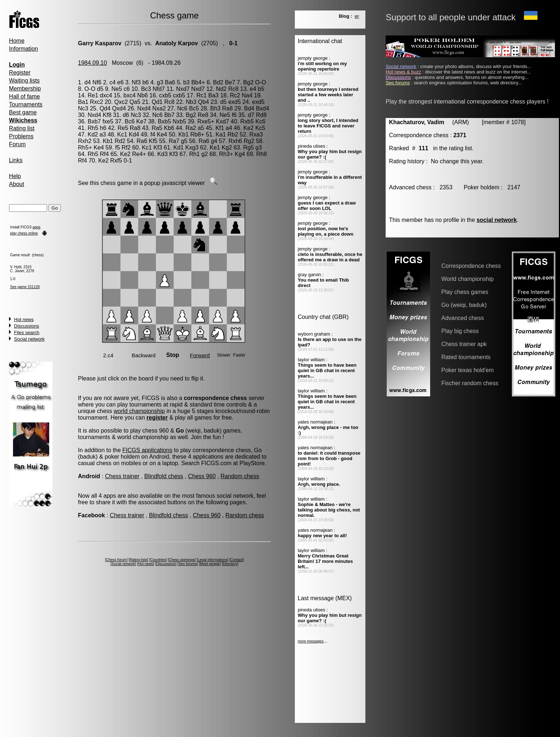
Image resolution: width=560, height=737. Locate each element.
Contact (237, 560)
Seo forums (188, 564)
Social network (29, 339)
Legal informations (213, 560)
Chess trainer (122, 476)
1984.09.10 (93, 63)
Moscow (122, 63)
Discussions (27, 326)
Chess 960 (202, 476)
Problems (21, 136)
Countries (158, 560)
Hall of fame (24, 96)
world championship (139, 411)
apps (37, 227)
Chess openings (182, 560)
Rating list (22, 128)
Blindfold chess (164, 476)
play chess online (24, 233)
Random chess (240, 476)
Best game (23, 112)
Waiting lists (24, 81)
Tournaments (26, 104)
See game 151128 (25, 287)
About (17, 184)
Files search (27, 332)
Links (16, 160)
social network (497, 220)
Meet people (210, 564)
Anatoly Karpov (177, 43)
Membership (25, 89)
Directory (230, 564)
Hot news (24, 319)
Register (20, 73)
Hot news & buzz (403, 72)
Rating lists (138, 560)
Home (17, 41)
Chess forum (116, 560)
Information (24, 49)
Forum (17, 144)
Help (15, 176)
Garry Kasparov (100, 43)
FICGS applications (147, 450)
